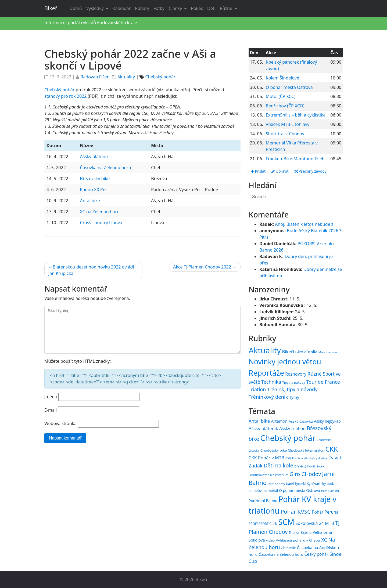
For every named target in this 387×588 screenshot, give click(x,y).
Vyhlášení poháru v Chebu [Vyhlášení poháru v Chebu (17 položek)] (298, 540)
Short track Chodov (285, 134)
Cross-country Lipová (101, 223)
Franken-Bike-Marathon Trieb (295, 159)
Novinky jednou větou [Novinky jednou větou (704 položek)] (285, 362)
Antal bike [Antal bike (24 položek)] (259, 421)
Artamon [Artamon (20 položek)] (279, 421)
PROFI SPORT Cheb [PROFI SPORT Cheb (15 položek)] (263, 524)
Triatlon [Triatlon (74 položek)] (257, 389)
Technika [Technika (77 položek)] (271, 382)
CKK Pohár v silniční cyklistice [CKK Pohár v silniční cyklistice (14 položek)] (306, 458)
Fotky (159, 8)
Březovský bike (95, 179)
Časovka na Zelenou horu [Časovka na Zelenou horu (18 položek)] (281, 554)
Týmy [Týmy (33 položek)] (294, 397)
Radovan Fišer (94, 77)
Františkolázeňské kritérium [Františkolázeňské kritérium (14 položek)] (268, 475)
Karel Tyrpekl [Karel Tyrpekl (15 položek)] (296, 484)
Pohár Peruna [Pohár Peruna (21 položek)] (325, 512)
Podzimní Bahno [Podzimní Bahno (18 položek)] (263, 501)
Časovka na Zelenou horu (106, 168)
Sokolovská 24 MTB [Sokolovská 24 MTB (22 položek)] (315, 523)
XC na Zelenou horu (100, 212)
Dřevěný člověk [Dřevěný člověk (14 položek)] (305, 466)
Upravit (280, 171)
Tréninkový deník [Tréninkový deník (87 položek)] (268, 397)
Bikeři (52, 8)
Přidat (258, 171)
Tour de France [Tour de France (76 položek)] (323, 382)
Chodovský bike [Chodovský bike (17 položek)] (274, 450)
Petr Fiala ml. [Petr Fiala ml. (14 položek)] (330, 491)
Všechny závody (311, 171)
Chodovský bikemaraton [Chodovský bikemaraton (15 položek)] (306, 450)
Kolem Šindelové (282, 78)
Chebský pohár (160, 77)
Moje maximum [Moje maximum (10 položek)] (329, 352)
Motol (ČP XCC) (281, 96)
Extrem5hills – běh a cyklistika (296, 115)
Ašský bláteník (94, 157)
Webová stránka (60, 423)
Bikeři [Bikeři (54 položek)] (288, 352)
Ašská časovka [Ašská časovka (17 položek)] (301, 421)
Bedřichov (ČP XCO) (285, 106)
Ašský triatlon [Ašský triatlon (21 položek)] (292, 429)
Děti (211, 8)
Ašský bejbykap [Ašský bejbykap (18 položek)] (327, 421)
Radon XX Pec (94, 190)
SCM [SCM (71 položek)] (286, 522)
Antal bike (90, 201)
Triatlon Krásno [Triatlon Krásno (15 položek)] (300, 532)
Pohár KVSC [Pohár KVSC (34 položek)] (296, 511)
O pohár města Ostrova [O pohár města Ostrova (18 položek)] (300, 490)
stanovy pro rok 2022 (65, 96)
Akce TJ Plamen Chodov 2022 (202, 267)
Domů (76, 8)
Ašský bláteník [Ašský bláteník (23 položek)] (263, 428)
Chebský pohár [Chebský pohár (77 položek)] (288, 438)
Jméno (51, 397)
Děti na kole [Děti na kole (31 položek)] (278, 465)
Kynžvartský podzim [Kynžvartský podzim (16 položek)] (322, 484)
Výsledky (96, 8)
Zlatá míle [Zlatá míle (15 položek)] (289, 548)
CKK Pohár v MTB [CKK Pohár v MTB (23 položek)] (266, 458)
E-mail (51, 410)
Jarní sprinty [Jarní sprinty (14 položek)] (276, 484)
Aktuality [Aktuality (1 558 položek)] (265, 350)
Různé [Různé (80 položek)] (315, 374)
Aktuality (126, 77)
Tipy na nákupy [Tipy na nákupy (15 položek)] (294, 382)
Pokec (197, 8)
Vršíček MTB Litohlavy (288, 124)
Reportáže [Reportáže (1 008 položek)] (266, 373)
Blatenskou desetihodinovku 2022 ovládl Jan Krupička (91, 270)
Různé (227, 8)
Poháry (142, 8)
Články (176, 8)
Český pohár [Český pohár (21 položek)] (316, 554)
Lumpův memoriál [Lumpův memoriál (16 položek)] (263, 491)
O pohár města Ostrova (289, 87)
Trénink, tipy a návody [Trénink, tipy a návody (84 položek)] (292, 389)
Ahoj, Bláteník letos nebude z (304, 224)
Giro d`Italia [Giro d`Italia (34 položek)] (306, 352)
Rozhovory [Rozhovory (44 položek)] (296, 374)
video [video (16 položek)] (270, 540)
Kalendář (122, 8)
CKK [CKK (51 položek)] (332, 449)
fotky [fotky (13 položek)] (320, 466)
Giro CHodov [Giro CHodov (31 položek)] (305, 474)
